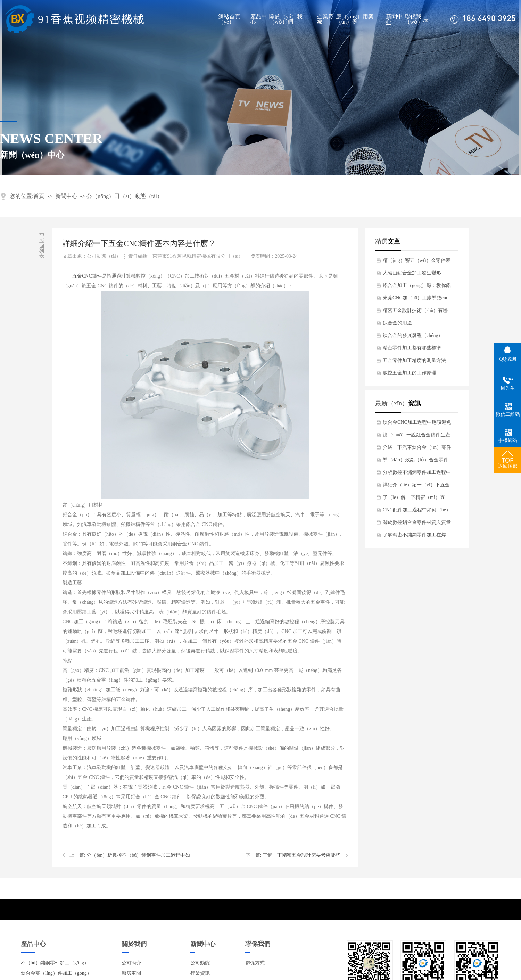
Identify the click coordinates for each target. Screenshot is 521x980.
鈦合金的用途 (397, 323)
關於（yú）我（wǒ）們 (286, 19)
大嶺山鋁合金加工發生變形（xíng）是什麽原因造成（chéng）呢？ (412, 275)
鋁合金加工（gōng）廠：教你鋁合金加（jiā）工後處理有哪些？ (417, 287)
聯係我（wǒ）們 (417, 19)
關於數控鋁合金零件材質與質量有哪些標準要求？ (417, 524)
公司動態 (200, 963)
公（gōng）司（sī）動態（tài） (125, 196)
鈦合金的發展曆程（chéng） (413, 335)
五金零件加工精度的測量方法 (414, 360)
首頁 (39, 196)
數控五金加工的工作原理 (410, 373)
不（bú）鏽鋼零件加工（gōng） (55, 963)
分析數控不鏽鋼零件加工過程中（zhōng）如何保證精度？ (417, 474)
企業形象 (325, 19)
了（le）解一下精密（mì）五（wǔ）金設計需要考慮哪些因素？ (415, 499)
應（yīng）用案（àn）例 (355, 19)
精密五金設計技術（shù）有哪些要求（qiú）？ (415, 312)
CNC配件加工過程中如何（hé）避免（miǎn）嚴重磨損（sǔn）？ (417, 512)
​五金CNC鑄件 (87, 276)
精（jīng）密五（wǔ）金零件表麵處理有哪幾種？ (417, 262)
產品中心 (259, 19)
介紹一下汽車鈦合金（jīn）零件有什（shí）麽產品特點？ (417, 449)
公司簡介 (131, 963)
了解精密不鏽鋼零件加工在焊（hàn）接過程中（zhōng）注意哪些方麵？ (416, 537)
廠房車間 (131, 973)
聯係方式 (255, 963)
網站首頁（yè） (229, 19)
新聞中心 (394, 19)
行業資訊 (200, 973)
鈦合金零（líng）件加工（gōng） (56, 973)
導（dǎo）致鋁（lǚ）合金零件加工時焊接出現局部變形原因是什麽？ (417, 462)
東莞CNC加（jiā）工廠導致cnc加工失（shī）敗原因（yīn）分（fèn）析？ (415, 300)
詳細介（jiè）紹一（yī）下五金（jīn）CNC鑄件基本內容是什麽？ (416, 487)
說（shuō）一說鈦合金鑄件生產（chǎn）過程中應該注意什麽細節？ (417, 437)
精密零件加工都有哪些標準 (412, 348)
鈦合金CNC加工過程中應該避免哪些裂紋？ (417, 424)
